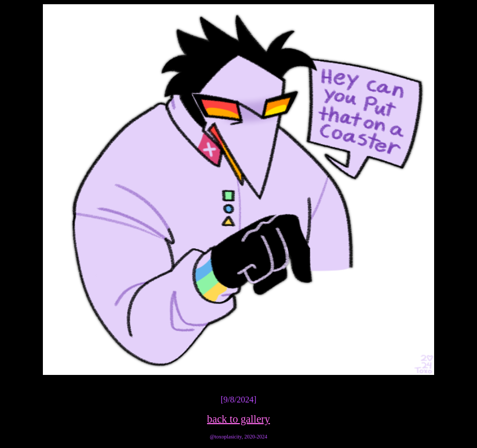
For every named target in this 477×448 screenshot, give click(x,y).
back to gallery (238, 419)
